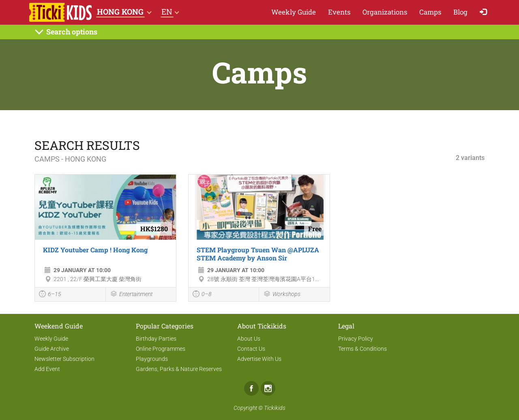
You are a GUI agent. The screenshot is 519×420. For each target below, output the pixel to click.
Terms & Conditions (362, 349)
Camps (430, 12)
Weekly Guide (294, 12)
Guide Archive (52, 349)
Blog (460, 12)
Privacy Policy (356, 339)
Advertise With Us (259, 359)
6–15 (50, 295)
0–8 (202, 295)
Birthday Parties (156, 339)
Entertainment (131, 295)
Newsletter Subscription (64, 359)
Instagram (268, 388)
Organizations (385, 12)
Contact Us (251, 349)
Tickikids (275, 408)
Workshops (282, 295)
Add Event (47, 369)
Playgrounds (152, 359)
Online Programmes (161, 349)
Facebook (251, 388)
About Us (249, 339)
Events (339, 12)
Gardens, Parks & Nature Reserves (179, 369)
